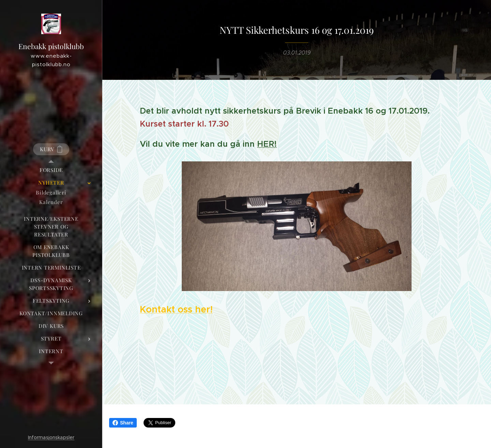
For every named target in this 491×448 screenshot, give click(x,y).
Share (123, 423)
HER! (267, 144)
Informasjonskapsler (51, 437)
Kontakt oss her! (176, 309)
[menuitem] (51, 170)
